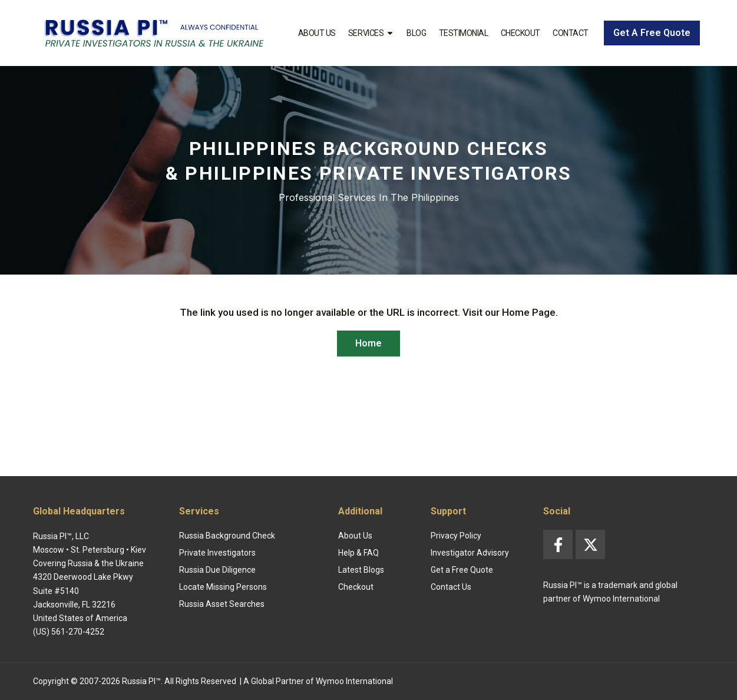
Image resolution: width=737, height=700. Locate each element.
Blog (416, 33)
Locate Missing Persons (223, 587)
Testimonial (464, 33)
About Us (317, 33)
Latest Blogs (361, 570)
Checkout (520, 33)
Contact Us (451, 587)
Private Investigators (217, 553)
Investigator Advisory (470, 553)
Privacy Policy (456, 536)
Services (371, 33)
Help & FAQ (358, 553)
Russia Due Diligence (217, 570)
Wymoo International (354, 681)
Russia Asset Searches (222, 604)
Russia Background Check (227, 536)
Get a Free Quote (462, 570)
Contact (571, 33)
